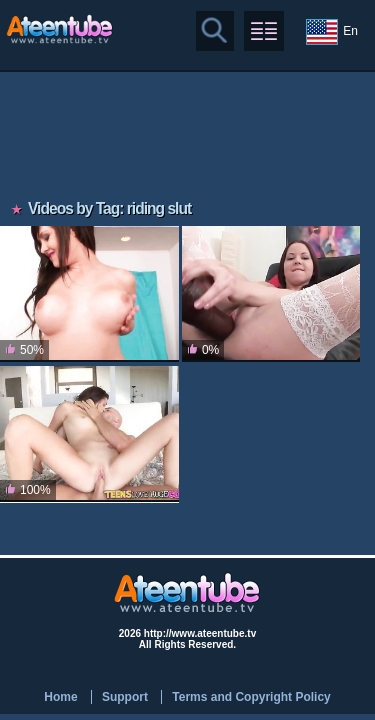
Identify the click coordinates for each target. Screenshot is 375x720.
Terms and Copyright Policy (251, 697)
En (332, 32)
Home (60, 697)
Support (125, 697)
